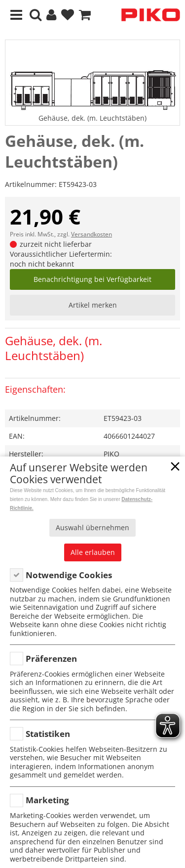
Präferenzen (51, 659)
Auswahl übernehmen (92, 527)
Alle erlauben (93, 552)
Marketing (47, 800)
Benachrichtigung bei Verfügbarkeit (92, 279)
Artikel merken (93, 305)
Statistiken (48, 734)
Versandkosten (92, 234)
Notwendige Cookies (69, 575)
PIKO (111, 454)
